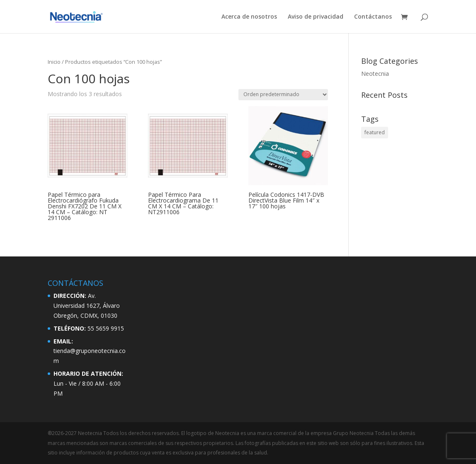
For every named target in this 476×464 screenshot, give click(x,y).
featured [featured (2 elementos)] (375, 132)
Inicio (54, 62)
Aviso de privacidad (316, 17)
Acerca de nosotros (249, 17)
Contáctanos (373, 17)
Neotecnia (375, 74)
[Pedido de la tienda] (283, 95)
